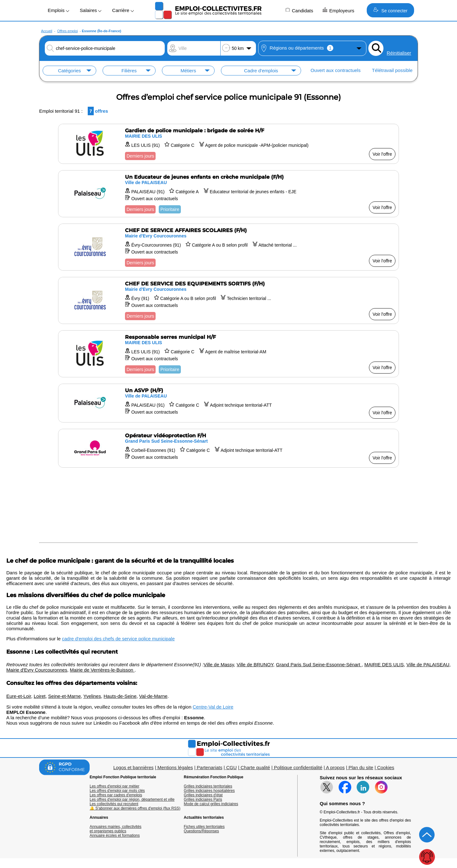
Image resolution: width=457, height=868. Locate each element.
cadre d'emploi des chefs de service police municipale (118, 639)
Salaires (91, 10)
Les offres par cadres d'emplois (116, 795)
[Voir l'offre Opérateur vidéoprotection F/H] (228, 448)
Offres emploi (67, 31)
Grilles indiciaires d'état (203, 795)
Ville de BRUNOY (255, 664)
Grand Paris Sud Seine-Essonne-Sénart (319, 664)
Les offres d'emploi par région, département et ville (132, 799)
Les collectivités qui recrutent (114, 804)
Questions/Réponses (201, 831)
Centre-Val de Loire (213, 707)
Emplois (58, 10)
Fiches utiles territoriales (204, 827)
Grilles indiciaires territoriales (208, 786)
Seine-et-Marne (65, 696)
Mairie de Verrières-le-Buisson (102, 670)
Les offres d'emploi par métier (114, 786)
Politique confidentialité (298, 767)
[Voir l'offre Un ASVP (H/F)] (228, 403)
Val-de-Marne (153, 696)
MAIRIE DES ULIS (384, 664)
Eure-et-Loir (19, 696)
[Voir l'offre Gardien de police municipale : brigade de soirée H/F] (228, 144)
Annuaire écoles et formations (115, 835)
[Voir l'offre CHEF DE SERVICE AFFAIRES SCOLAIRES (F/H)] (228, 247)
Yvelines (92, 696)
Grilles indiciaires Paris (203, 799)
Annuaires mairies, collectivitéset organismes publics (116, 829)
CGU (231, 767)
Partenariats (210, 767)
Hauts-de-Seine (120, 696)
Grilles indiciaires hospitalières (209, 791)
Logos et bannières (134, 767)
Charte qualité (255, 767)
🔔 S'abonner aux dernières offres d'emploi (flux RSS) (135, 808)
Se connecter (390, 10)
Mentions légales (175, 767)
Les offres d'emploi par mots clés (117, 791)
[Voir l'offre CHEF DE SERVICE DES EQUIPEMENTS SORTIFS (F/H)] (228, 300)
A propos (335, 767)
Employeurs (338, 10)
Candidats (299, 10)
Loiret (40, 696)
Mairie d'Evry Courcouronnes (37, 670)
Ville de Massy (219, 664)
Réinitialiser (399, 53)
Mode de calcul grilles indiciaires (211, 804)
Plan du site (361, 767)
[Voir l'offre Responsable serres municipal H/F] (228, 354)
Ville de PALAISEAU (428, 664)
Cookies (386, 767)
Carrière (123, 10)
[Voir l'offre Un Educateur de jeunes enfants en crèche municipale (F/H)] (228, 194)
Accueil (47, 31)
